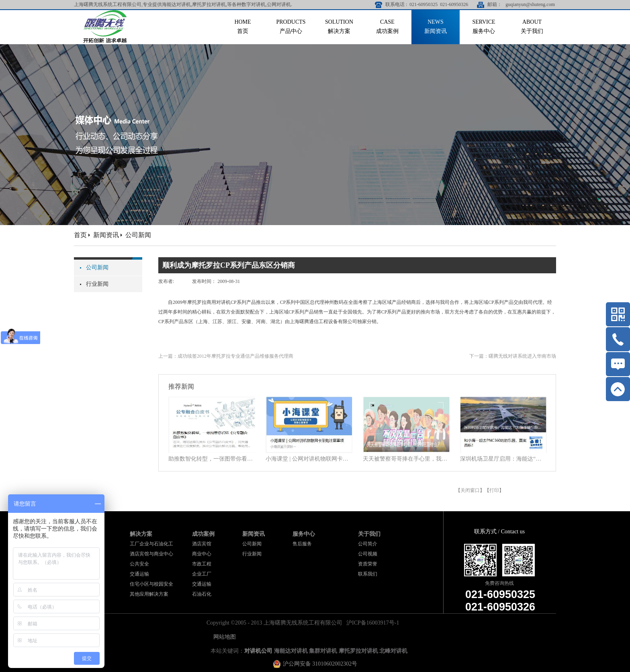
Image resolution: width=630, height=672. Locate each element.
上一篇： (226, 356)
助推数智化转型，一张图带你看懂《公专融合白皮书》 (212, 459)
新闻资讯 (106, 235)
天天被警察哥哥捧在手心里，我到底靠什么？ (406, 459)
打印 (494, 490)
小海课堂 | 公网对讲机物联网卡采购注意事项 (309, 459)
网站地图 (223, 637)
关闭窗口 (470, 490)
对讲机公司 (258, 651)
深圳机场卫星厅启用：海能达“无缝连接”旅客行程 (503, 459)
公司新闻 (138, 235)
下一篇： (513, 356)
